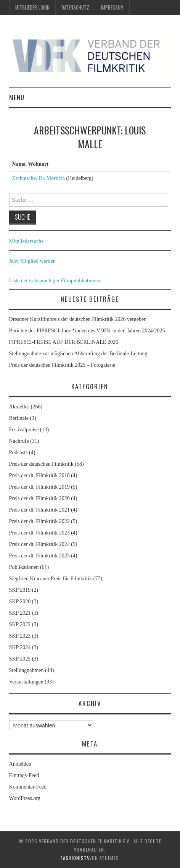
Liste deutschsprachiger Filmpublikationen (55, 281)
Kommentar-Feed (28, 787)
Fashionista (75, 858)
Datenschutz (75, 7)
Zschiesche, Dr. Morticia (39, 178)
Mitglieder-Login (32, 7)
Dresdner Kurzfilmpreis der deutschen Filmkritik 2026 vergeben (78, 319)
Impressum (112, 7)
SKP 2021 (20, 613)
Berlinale (19, 418)
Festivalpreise (24, 430)
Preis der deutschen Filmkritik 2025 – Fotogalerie (62, 365)
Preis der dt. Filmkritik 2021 (39, 510)
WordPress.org (25, 798)
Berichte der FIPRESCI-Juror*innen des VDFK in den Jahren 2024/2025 (87, 331)
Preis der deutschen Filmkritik (41, 464)
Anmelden (20, 764)
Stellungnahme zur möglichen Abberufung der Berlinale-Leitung (78, 354)
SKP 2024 (20, 647)
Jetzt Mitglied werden (32, 261)
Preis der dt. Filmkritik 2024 (39, 544)
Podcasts (18, 453)
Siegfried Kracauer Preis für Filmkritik (51, 579)
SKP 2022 (20, 624)
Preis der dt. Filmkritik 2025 (39, 556)
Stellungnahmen (27, 670)
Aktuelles (19, 407)
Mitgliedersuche (27, 241)
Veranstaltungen (26, 682)
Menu (17, 97)
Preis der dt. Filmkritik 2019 (39, 487)
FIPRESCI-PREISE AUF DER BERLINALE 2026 (64, 342)
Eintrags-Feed (24, 775)
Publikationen (24, 567)
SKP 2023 (20, 636)
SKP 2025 (20, 659)
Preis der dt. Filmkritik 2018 (39, 475)
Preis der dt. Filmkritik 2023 (39, 533)
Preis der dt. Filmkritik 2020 (39, 498)
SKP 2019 (20, 590)
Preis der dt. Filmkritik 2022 (39, 521)
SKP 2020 (20, 602)
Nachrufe (19, 441)
